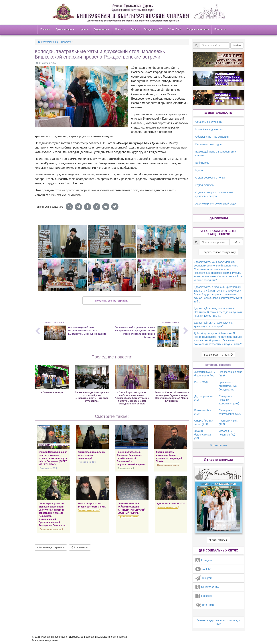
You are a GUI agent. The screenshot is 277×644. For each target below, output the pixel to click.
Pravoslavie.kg (48, 42)
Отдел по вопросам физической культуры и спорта (214, 194)
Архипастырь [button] (65, 29)
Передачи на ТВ (153, 29)
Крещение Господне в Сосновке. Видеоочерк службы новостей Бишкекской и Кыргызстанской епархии (131, 458)
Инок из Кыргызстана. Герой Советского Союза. (92, 505)
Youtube (203, 569)
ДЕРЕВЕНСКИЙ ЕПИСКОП (171, 503)
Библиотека (202, 163)
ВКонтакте (205, 605)
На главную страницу (51, 547)
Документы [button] (101, 29)
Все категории (218, 445)
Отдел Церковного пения (210, 178)
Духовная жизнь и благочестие (205, 374)
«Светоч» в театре (52, 392)
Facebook (204, 596)
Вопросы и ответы (198, 29)
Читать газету (218, 540)
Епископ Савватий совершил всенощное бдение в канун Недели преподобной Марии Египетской (172, 397)
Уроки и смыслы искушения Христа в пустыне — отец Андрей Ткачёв (169, 457)
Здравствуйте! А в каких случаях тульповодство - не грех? (213, 324)
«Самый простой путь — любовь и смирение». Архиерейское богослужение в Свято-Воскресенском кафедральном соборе (132, 398)
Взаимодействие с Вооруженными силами (216, 153)
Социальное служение (209, 122)
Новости (120, 29)
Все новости (80, 547)
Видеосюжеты (125, 468)
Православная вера (230, 374)
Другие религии (204, 398)
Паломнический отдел (209, 144)
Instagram (204, 560)
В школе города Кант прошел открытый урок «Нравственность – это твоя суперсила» (92, 397)
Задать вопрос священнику (218, 252)
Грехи (201, 382)
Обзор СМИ (174, 29)
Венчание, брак (204, 412)
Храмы (84, 29)
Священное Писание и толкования (229, 400)
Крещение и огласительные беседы (228, 386)
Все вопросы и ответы (218, 355)
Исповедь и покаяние (227, 433)
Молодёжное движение (209, 129)
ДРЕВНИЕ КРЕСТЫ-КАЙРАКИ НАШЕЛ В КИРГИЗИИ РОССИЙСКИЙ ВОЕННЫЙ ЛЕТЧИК (131, 508)
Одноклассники (207, 587)
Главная (45, 29)
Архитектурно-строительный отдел (216, 204)
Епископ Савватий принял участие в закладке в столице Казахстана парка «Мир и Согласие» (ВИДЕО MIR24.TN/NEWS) (53, 458)
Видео (134, 29)
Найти (237, 45)
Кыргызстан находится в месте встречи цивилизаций (91, 455)
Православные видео (168, 465)
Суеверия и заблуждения (230, 412)
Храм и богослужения (203, 435)
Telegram (204, 578)
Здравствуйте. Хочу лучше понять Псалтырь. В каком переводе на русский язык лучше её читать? (218, 312)
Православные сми (89, 510)
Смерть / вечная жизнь (204, 422)
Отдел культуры (205, 185)
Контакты (220, 29)
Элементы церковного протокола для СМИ (218, 622)
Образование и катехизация (212, 137)
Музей (199, 170)
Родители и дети (228, 422)
